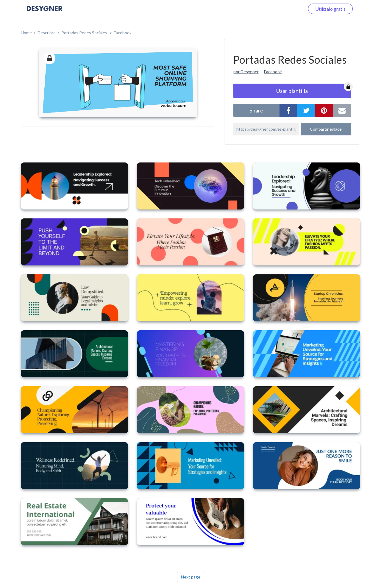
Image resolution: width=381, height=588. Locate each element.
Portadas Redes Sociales (85, 33)
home (26, 33)
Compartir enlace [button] (326, 129)
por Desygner (246, 72)
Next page (191, 577)
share (256, 110)
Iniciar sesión (284, 9)
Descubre (47, 33)
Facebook (123, 33)
